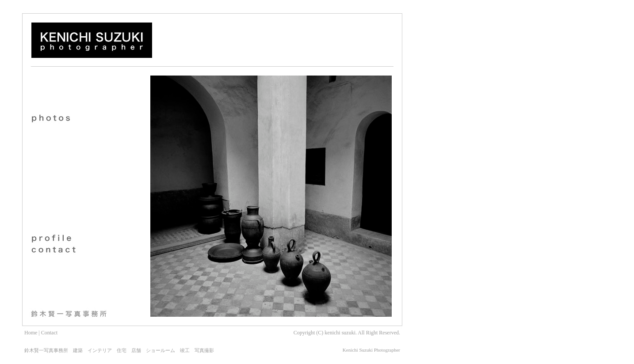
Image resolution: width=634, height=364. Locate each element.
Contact (49, 333)
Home (31, 333)
